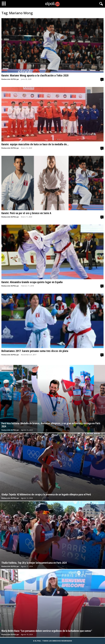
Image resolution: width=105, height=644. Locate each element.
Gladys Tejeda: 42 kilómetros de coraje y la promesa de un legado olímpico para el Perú (46, 494)
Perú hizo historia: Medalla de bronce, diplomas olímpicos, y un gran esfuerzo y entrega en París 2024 (51, 425)
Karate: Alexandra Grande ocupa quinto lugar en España (32, 282)
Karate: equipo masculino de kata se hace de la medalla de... (35, 144)
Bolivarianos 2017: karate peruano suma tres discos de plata (35, 351)
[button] (101, 4)
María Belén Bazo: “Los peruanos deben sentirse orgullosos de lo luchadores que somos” (47, 631)
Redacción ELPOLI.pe (10, 79)
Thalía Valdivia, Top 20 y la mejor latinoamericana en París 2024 (34, 563)
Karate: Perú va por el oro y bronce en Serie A (26, 213)
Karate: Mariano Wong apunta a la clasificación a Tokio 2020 (35, 75)
